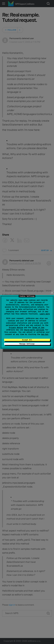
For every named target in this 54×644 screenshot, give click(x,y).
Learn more (45, 314)
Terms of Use (38, 328)
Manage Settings (27, 344)
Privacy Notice (16, 328)
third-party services (34, 330)
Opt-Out (45, 334)
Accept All (27, 340)
